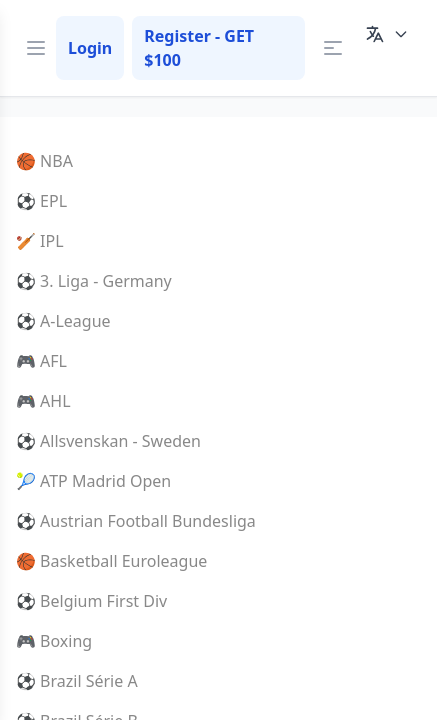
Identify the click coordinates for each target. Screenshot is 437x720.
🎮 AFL (41, 361)
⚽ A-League (63, 321)
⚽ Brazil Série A (77, 681)
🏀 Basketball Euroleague (111, 561)
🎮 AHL (43, 401)
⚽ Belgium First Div (91, 601)
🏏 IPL (40, 241)
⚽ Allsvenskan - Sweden (108, 441)
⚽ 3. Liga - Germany (94, 281)
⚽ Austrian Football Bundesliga (136, 521)
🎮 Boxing (54, 641)
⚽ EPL (41, 201)
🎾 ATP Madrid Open (93, 481)
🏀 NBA (44, 161)
